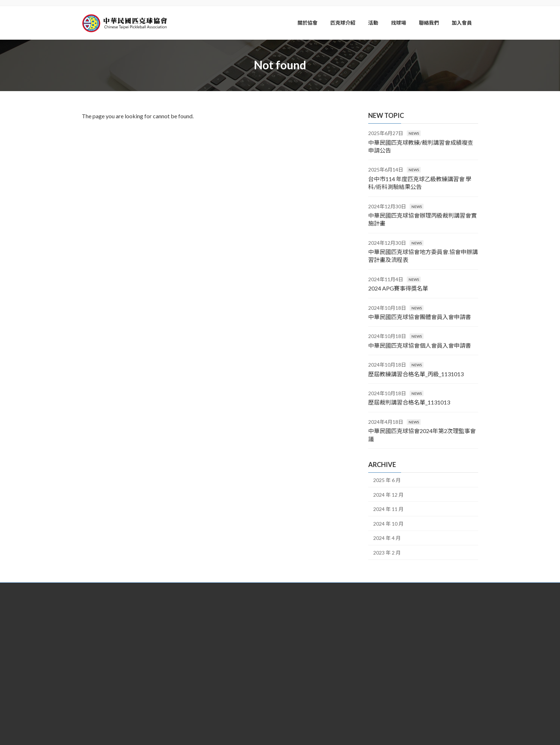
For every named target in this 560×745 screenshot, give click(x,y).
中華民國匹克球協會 (246, 704)
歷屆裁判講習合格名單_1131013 (409, 402)
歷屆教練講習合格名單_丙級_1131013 (416, 374)
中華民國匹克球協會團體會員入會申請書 (420, 317)
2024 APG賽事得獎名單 (398, 288)
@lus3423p (260, 682)
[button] (144, 664)
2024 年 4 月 (387, 538)
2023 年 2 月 (387, 552)
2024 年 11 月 (388, 509)
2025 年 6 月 (387, 480)
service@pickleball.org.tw (253, 671)
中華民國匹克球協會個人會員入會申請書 (420, 345)
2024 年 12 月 (388, 494)
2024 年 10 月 (388, 523)
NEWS (414, 133)
